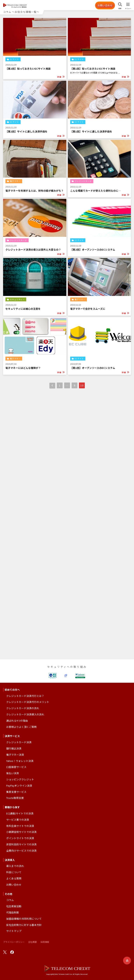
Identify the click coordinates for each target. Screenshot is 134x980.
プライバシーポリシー (14, 942)
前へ (52, 386)
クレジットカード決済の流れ (23, 708)
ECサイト (14, 59)
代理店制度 (13, 912)
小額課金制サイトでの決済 (21, 832)
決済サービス (12, 736)
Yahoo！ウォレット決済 (20, 761)
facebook (12, 952)
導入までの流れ (15, 866)
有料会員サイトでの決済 (20, 826)
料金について (14, 872)
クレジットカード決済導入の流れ (25, 714)
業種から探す (12, 807)
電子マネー (15, 181)
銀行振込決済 (14, 748)
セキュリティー (17, 299)
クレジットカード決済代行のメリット (28, 702)
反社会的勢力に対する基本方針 (24, 925)
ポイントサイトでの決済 (20, 838)
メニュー (128, 8)
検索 (120, 8)
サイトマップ (14, 931)
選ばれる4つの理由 (17, 721)
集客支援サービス (16, 792)
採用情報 (45, 942)
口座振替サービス (16, 767)
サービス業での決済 (18, 820)
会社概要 (32, 942)
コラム (10, 900)
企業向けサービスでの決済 (21, 851)
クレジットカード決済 (19, 742)
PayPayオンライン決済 (19, 786)
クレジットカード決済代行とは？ (25, 696)
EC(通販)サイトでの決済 (20, 813)
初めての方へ (12, 690)
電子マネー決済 (15, 755)
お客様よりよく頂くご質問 (21, 727)
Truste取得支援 (15, 798)
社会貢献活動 (14, 906)
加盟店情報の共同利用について (24, 919)
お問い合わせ (105, 5)
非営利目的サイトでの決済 (21, 844)
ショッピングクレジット (20, 779)
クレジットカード (83, 181)
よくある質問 (14, 878)
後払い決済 (13, 773)
